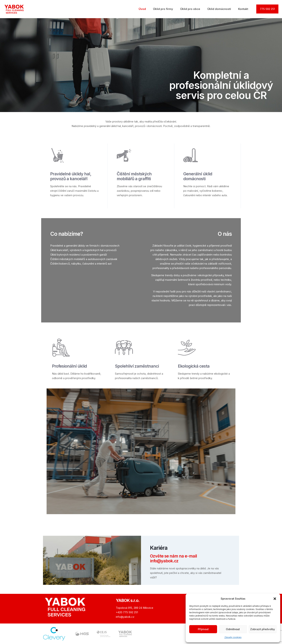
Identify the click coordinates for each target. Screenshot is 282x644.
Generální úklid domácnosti (198, 176)
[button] (275, 599)
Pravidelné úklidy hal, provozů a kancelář (71, 176)
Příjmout (203, 629)
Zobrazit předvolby (263, 629)
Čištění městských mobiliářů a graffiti (134, 176)
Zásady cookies (233, 637)
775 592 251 (267, 9)
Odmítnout (233, 629)
